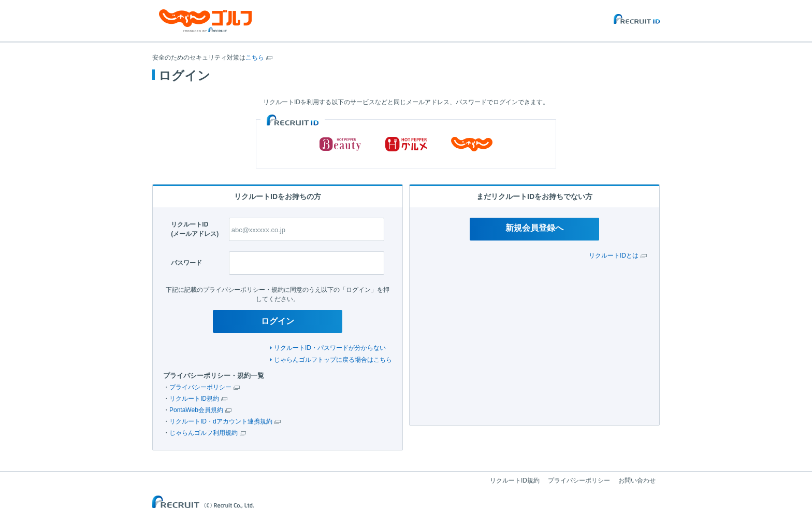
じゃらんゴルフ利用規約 (204, 433)
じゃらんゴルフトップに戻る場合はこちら (333, 360)
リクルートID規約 (194, 399)
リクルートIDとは (614, 256)
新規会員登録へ (534, 228)
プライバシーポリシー (200, 387)
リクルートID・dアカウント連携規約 (221, 421)
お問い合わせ (637, 480)
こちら (255, 58)
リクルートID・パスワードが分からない (330, 348)
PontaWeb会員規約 (196, 410)
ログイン (278, 321)
